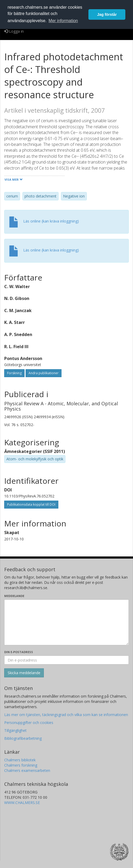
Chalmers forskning (21, 765)
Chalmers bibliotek (20, 760)
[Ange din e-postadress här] (66, 660)
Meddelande (14, 596)
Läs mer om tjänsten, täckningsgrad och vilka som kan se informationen (66, 715)
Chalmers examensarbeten (27, 770)
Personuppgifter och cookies (29, 722)
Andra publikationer (44, 373)
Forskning (14, 373)
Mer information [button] (63, 21)
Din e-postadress (19, 652)
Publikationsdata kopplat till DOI (31, 504)
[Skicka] (24, 673)
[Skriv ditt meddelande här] (66, 622)
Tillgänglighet (15, 730)
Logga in (14, 31)
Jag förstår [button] (107, 14)
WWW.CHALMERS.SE (22, 803)
